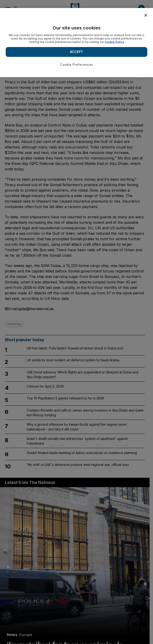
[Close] (146, 15)
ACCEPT (77, 52)
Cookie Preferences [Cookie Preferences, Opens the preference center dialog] (77, 65)
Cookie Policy (114, 42)
